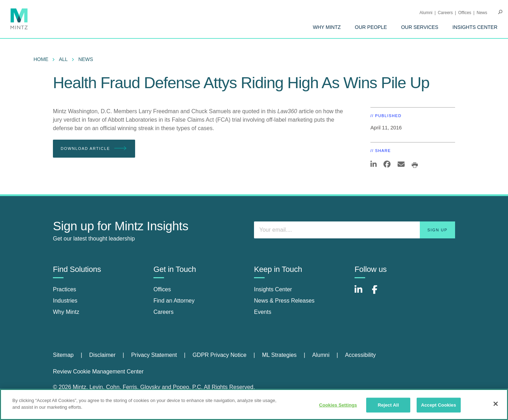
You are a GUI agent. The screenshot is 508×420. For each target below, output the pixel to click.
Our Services (420, 27)
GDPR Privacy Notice (220, 355)
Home (41, 59)
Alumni (426, 13)
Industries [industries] (65, 301)
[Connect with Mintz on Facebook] (379, 293)
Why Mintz (327, 27)
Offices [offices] (162, 289)
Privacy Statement (154, 355)
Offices (465, 13)
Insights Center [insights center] (273, 289)
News (482, 13)
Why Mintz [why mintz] (66, 312)
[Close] (496, 404)
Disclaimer (102, 355)
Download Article (94, 149)
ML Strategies (279, 355)
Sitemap (63, 355)
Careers (445, 13)
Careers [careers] (164, 312)
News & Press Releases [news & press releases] (284, 301)
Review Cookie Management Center (98, 372)
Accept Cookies (438, 405)
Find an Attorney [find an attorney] (174, 301)
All (63, 59)
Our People (371, 27)
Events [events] (263, 312)
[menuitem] (327, 27)
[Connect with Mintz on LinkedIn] (362, 293)
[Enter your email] (355, 230)
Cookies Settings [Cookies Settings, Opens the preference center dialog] (338, 405)
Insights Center (475, 27)
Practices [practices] (65, 289)
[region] (254, 404)
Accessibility (360, 355)
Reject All (388, 405)
